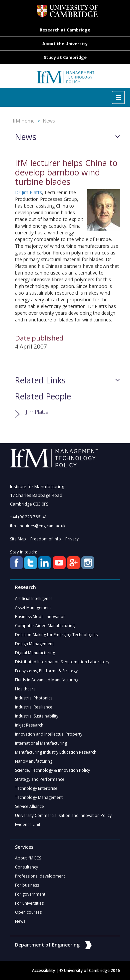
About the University (65, 44)
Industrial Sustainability (37, 716)
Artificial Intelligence (34, 598)
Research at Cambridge (65, 30)
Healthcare (25, 689)
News (49, 121)
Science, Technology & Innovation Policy (52, 770)
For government (30, 894)
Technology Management (39, 797)
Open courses (28, 912)
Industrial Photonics (34, 698)
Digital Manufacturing (35, 653)
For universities (29, 903)
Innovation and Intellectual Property (49, 734)
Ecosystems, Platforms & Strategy (46, 671)
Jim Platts (37, 412)
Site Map (18, 539)
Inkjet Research (29, 725)
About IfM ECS (28, 858)
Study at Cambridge (65, 57)
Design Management (34, 644)
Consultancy (26, 867)
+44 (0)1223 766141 (28, 517)
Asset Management (33, 608)
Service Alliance (29, 806)
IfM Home (24, 121)
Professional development (40, 876)
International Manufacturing (41, 743)
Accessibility (43, 970)
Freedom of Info (46, 539)
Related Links (40, 380)
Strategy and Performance (40, 779)
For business (27, 885)
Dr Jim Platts (28, 192)
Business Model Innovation (40, 617)
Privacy (72, 539)
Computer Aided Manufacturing (45, 626)
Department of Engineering (53, 945)
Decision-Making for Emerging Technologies (56, 635)
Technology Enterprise (36, 788)
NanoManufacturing (34, 761)
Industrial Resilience (34, 707)
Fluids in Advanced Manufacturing (47, 680)
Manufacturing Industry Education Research (56, 752)
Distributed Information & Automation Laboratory (62, 662)
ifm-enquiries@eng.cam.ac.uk (38, 526)
